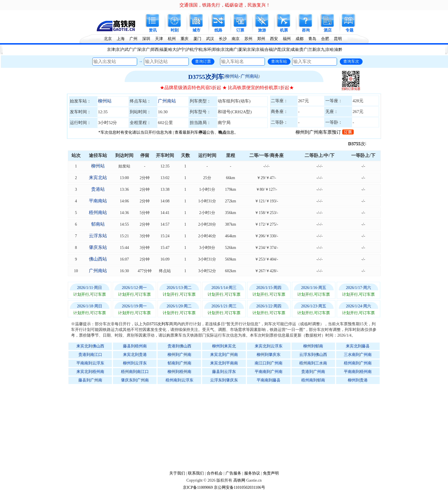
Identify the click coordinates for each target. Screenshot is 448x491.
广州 (133, 39)
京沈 (225, 50)
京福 (260, 50)
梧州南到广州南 (358, 363)
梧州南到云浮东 (179, 380)
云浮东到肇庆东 (224, 380)
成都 (300, 39)
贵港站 (98, 189)
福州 (287, 39)
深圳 (146, 39)
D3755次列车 (206, 77)
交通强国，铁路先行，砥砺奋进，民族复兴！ (225, 5)
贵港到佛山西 (179, 346)
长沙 (223, 39)
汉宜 (286, 50)
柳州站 (105, 101)
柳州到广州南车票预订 (325, 132)
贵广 (303, 50)
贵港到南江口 (90, 355)
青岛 (312, 39)
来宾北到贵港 (135, 355)
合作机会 (215, 473)
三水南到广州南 (358, 355)
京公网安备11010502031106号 (239, 487)
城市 (196, 30)
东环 (207, 50)
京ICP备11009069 (198, 487)
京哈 (330, 50)
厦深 (242, 50)
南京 (236, 39)
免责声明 (271, 473)
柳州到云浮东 (135, 363)
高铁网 (239, 480)
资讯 (153, 30)
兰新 (312, 50)
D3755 (358, 144)
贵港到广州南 (313, 372)
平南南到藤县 (269, 380)
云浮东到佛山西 (313, 355)
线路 (218, 30)
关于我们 (177, 473)
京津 (111, 50)
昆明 (338, 39)
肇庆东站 (98, 247)
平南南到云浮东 (90, 363)
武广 (129, 50)
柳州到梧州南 (179, 372)
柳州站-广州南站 (242, 76)
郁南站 (98, 224)
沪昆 (277, 50)
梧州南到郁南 (313, 380)
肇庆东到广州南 (135, 380)
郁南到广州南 (179, 363)
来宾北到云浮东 (269, 346)
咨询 (306, 30)
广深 (137, 50)
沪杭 (190, 50)
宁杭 (198, 50)
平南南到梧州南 (358, 372)
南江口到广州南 (269, 363)
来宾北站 (98, 178)
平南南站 (98, 201)
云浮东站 (98, 236)
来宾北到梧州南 (90, 372)
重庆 (185, 39)
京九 (321, 50)
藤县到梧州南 (135, 346)
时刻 (175, 30)
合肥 (325, 39)
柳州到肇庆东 (269, 355)
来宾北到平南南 (224, 363)
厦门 (197, 39)
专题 (349, 30)
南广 (233, 50)
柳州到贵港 (358, 380)
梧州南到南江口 (135, 372)
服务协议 (252, 473)
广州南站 (167, 101)
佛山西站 (98, 259)
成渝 (295, 50)
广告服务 (233, 473)
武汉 (210, 39)
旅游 (262, 30)
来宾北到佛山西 (90, 346)
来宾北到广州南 (224, 355)
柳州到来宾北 (224, 346)
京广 (146, 50)
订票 (240, 30)
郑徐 (216, 50)
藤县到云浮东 (224, 372)
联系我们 (196, 473)
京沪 (120, 50)
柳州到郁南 (313, 346)
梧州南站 (98, 212)
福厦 (164, 50)
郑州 (261, 39)
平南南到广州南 (269, 372)
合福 (269, 50)
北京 (108, 39)
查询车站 (279, 61)
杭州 (172, 39)
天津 (159, 39)
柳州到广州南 (179, 355)
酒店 (328, 30)
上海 (121, 39)
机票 (284, 30)
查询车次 (351, 61)
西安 (274, 39)
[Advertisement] (227, 427)
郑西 (155, 50)
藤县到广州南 (90, 380)
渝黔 (338, 50)
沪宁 (181, 50)
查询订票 (203, 61)
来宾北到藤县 (358, 346)
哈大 (172, 50)
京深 (251, 50)
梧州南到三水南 (313, 363)
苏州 (248, 39)
